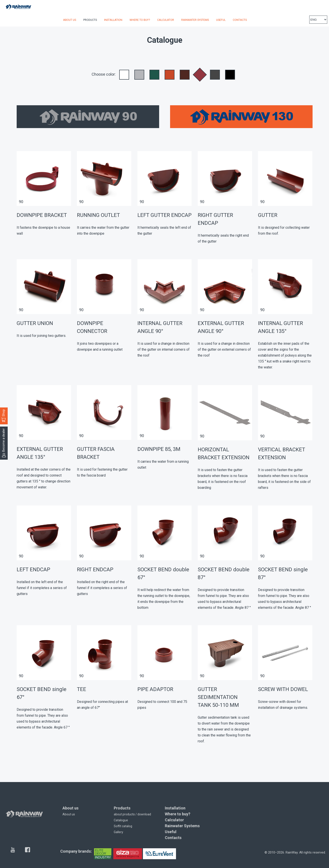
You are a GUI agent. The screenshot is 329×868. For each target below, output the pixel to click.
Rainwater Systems (195, 20)
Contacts (240, 20)
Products (90, 20)
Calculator (166, 20)
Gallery (118, 832)
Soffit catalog (123, 826)
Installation (113, 20)
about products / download (132, 814)
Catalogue (121, 820)
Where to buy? (140, 20)
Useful (221, 20)
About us (70, 20)
